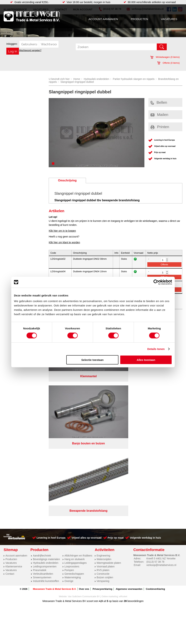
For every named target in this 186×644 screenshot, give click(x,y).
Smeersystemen (42, 418)
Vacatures (169, 19)
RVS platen (103, 411)
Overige (69, 422)
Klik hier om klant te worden (64, 242)
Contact (10, 415)
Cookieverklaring (155, 430)
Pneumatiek (40, 411)
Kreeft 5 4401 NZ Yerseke (161, 399)
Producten (139, 19)
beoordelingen (135, 442)
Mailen (159, 115)
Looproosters (72, 407)
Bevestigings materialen (46, 400)
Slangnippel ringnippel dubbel (77, 82)
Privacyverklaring (102, 430)
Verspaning (103, 422)
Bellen (159, 102)
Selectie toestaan (93, 360)
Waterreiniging (73, 418)
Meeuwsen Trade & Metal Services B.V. (55, 430)
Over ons (84, 430)
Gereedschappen (74, 415)
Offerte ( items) (168, 63)
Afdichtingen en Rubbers (78, 397)
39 (125, 442)
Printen (160, 127)
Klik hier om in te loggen (62, 231)
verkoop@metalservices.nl (161, 406)
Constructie (103, 415)
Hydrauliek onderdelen (96, 79)
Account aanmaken (103, 19)
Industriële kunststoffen (46, 422)
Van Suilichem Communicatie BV (84, 437)
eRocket (123, 437)
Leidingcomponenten (45, 407)
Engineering (103, 397)
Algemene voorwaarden (129, 430)
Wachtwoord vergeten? (30, 50)
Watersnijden (104, 400)
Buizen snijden (105, 418)
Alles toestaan (146, 360)
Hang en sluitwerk (75, 400)
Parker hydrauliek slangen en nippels (134, 79)
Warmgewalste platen (109, 404)
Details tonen (156, 349)
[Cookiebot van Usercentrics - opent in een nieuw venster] (156, 282)
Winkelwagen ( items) (165, 57)
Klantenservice (14, 407)
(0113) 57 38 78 (155, 403)
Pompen (69, 411)
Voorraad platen (106, 407)
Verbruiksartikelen (43, 415)
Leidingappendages (76, 404)
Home (77, 79)
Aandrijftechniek (42, 397)
